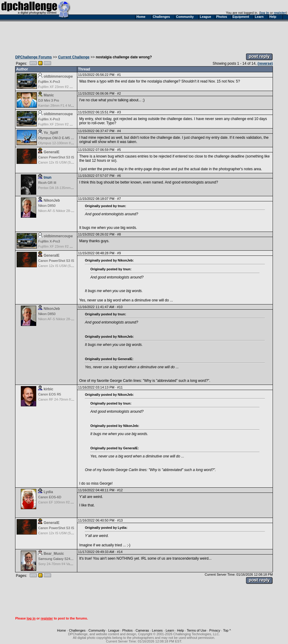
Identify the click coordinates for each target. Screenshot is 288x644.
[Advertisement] (144, 36)
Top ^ (227, 630)
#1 (119, 75)
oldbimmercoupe (58, 76)
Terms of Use (197, 630)
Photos (127, 630)
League (114, 630)
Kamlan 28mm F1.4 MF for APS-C (63, 106)
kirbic (48, 389)
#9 (119, 253)
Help (181, 630)
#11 (120, 387)
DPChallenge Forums (33, 57)
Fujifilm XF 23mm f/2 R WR (58, 87)
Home (61, 630)
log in (265, 13)
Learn (170, 630)
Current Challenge (74, 57)
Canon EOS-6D (50, 497)
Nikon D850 (47, 206)
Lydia (48, 492)
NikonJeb (52, 200)
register (280, 13)
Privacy (215, 630)
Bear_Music (54, 554)
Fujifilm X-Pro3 (49, 82)
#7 (119, 199)
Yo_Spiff (51, 133)
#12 (120, 490)
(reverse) (265, 63)
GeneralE (51, 152)
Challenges (77, 630)
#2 (119, 93)
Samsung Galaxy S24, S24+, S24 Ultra (67, 559)
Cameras (142, 630)
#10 (120, 307)
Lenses (157, 630)
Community (97, 630)
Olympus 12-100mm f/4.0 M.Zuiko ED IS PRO (72, 143)
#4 (119, 131)
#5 (119, 150)
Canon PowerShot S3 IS (56, 157)
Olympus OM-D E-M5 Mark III (60, 138)
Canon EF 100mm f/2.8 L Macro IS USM (68, 502)
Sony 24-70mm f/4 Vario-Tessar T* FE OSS (70, 564)
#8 (119, 234)
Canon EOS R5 (50, 394)
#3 (119, 112)
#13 (120, 520)
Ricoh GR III (47, 183)
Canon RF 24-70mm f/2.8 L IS (60, 399)
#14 (120, 552)
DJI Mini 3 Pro (48, 100)
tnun (47, 177)
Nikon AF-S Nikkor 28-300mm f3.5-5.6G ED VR (73, 211)
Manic (49, 95)
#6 (119, 176)
